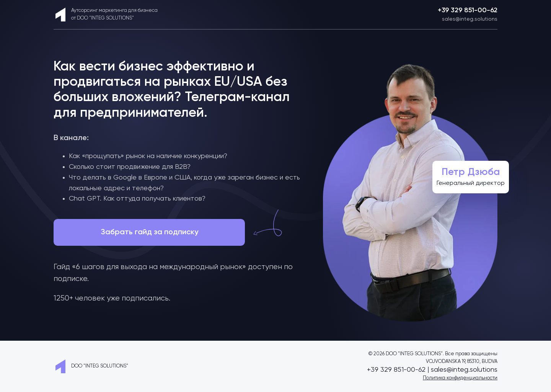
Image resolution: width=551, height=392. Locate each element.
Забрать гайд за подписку (149, 232)
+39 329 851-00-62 (468, 10)
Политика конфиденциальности (460, 378)
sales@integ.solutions (470, 19)
